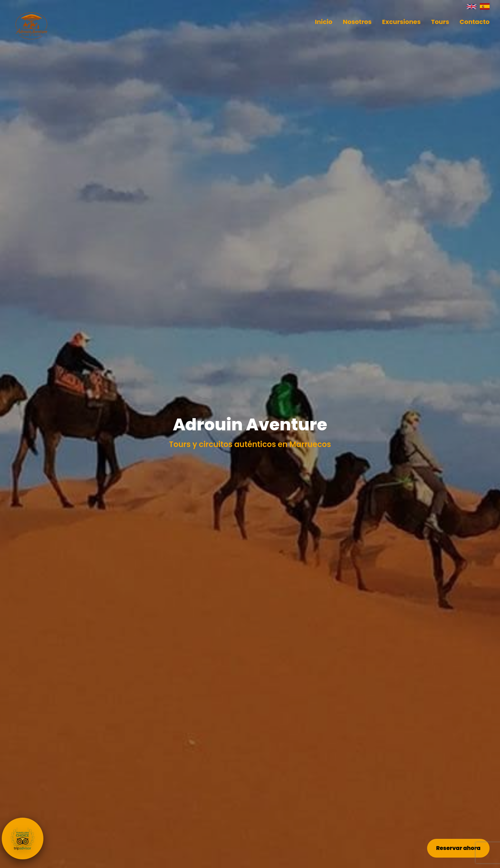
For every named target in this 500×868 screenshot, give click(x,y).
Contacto (474, 22)
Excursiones (401, 22)
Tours (440, 22)
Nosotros (357, 22)
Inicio (324, 22)
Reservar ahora (458, 848)
